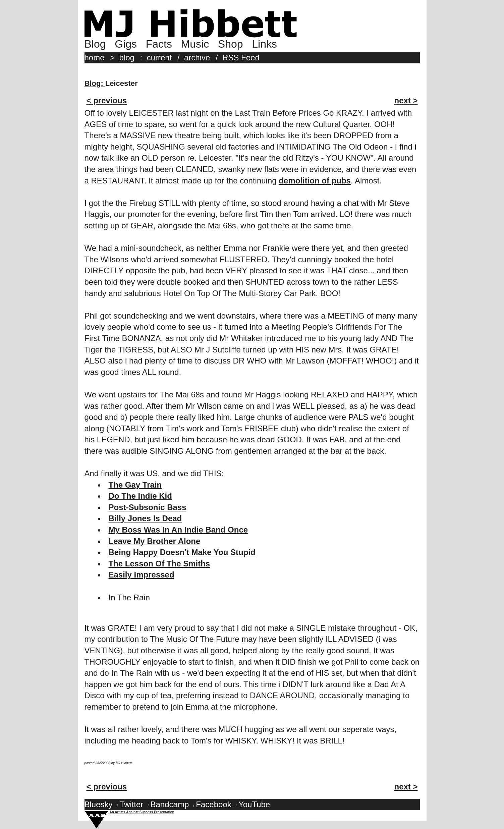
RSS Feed (241, 58)
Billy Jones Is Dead (145, 518)
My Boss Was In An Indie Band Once (178, 530)
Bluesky (99, 804)
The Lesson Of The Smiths (159, 564)
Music (195, 44)
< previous (107, 100)
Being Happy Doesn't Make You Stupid (182, 552)
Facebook (213, 804)
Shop (231, 44)
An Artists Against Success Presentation (142, 812)
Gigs (126, 44)
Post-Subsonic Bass (148, 507)
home (95, 58)
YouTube (254, 804)
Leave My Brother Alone (155, 541)
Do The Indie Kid (140, 496)
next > (406, 100)
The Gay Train (135, 485)
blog (127, 58)
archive (197, 58)
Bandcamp (170, 804)
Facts (159, 44)
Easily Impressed (142, 575)
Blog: (95, 83)
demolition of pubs (315, 181)
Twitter (132, 804)
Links (264, 44)
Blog (95, 44)
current (159, 58)
